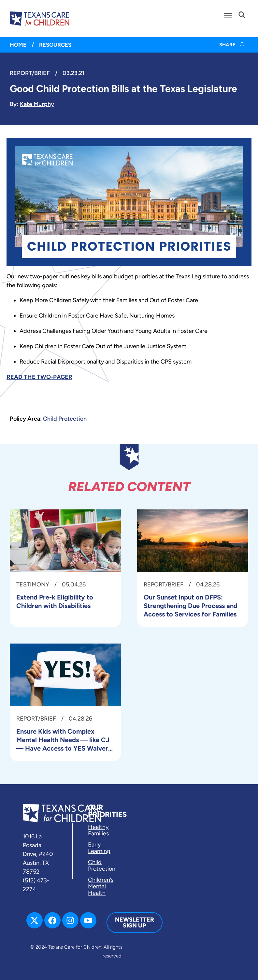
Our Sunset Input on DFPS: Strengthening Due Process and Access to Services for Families (191, 606)
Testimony (33, 584)
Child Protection (65, 419)
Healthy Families (98, 830)
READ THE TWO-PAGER (39, 377)
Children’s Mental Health (101, 886)
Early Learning (99, 848)
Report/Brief (30, 73)
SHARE (232, 45)
